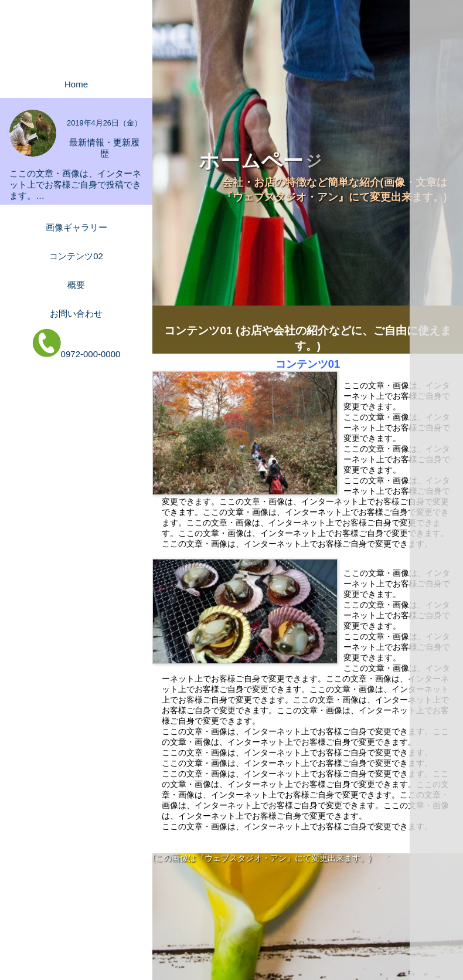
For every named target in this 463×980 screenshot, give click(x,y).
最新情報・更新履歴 (104, 148)
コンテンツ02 (76, 256)
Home (76, 84)
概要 (76, 285)
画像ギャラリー (76, 227)
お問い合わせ (76, 313)
